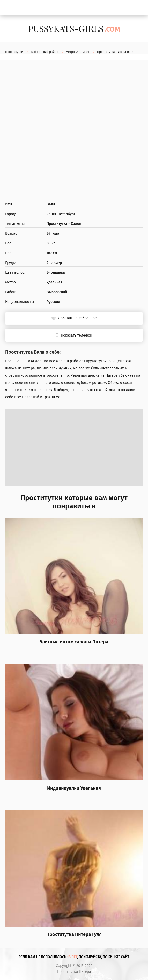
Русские (53, 302)
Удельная (55, 282)
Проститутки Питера (74, 972)
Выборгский (57, 292)
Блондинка (56, 273)
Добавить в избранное (77, 318)
